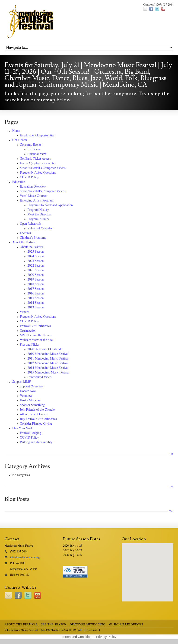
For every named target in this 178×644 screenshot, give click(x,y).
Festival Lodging (30, 433)
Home (16, 131)
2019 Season (36, 280)
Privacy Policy (106, 637)
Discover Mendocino (88, 624)
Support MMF (22, 382)
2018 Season (36, 284)
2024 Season (36, 256)
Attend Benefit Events (34, 414)
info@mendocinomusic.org (25, 557)
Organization (28, 331)
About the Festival (24, 242)
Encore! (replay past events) (38, 163)
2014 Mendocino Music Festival (48, 368)
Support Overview (32, 386)
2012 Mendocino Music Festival (48, 363)
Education (19, 182)
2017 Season (36, 289)
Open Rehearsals (31, 224)
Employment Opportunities (37, 135)
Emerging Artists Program (37, 201)
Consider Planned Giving (36, 424)
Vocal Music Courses (33, 196)
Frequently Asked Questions (38, 173)
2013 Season (36, 307)
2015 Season (36, 298)
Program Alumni (38, 219)
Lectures (25, 233)
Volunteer (26, 396)
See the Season (54, 624)
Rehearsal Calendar (40, 228)
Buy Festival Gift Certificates (38, 419)
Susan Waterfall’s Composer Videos (43, 168)
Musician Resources (126, 624)
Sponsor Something (32, 405)
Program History (38, 210)
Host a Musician (30, 400)
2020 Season (36, 275)
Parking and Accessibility (36, 442)
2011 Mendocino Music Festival (48, 359)
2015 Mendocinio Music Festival (48, 373)
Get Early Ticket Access (35, 159)
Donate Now (28, 391)
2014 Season (36, 303)
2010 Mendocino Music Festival (48, 354)
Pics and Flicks (30, 345)
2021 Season (36, 270)
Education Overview (33, 187)
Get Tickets (20, 140)
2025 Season (36, 252)
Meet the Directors (40, 215)
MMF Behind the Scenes (36, 335)
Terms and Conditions (78, 637)
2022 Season (36, 266)
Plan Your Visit (22, 428)
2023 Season (36, 261)
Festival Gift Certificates (35, 326)
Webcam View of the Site (36, 340)
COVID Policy (29, 177)
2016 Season (36, 294)
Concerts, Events (31, 145)
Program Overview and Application (50, 205)
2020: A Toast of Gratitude (45, 349)
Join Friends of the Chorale (37, 410)
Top (171, 454)
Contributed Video (40, 377)
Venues (25, 312)
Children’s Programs (33, 238)
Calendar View (37, 154)
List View (34, 149)
